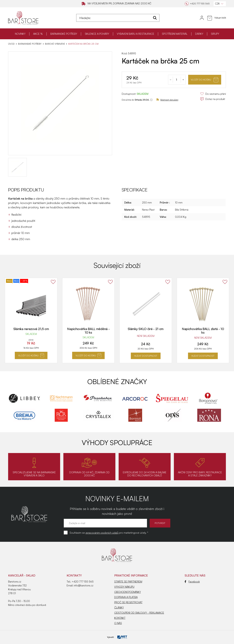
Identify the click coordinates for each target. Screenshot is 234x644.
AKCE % (38, 34)
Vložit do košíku (205, 80)
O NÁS (118, 623)
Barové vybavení (55, 44)
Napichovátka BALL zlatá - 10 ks (203, 331)
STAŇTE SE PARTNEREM (128, 582)
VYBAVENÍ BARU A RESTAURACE (136, 34)
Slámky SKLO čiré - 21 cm (146, 329)
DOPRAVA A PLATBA (126, 597)
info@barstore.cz (84, 585)
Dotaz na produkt (213, 99)
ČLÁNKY (119, 607)
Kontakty (74, 575)
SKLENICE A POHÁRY (97, 34)
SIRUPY (215, 34)
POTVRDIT (160, 523)
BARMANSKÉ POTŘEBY (64, 34)
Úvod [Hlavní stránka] (11, 44)
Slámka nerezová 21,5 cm (31, 329)
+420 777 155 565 (83, 582)
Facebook (192, 582)
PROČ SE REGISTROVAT (128, 602)
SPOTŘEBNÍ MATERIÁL (175, 34)
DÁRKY (199, 34)
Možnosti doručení (167, 100)
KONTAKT (120, 618)
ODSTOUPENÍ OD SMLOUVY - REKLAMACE (139, 613)
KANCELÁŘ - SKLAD (22, 575)
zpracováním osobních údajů (102, 533)
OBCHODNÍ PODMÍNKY (128, 592)
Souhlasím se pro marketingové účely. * (109, 533)
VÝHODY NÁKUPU (124, 587)
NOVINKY (20, 34)
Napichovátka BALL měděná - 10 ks (88, 331)
